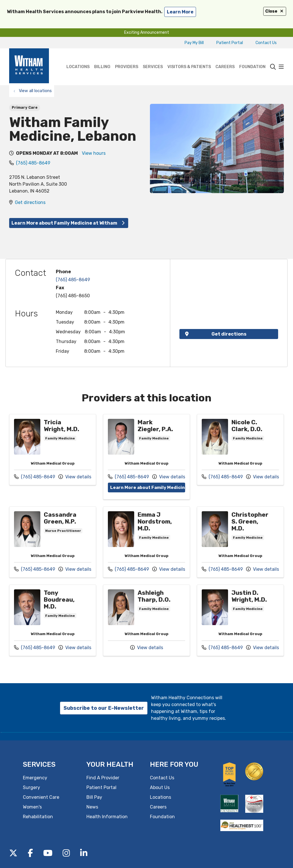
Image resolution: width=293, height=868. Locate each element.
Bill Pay (94, 797)
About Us (160, 787)
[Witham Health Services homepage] (29, 67)
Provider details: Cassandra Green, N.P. (53, 542)
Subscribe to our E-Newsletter (104, 708)
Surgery (31, 787)
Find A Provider (103, 777)
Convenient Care (41, 797)
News (92, 807)
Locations (78, 59)
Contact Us (266, 43)
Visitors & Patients (189, 59)
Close (275, 11)
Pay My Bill (194, 43)
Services (153, 59)
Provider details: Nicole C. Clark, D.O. (240, 450)
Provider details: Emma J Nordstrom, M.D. (146, 542)
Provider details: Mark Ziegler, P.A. (146, 457)
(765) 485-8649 (33, 163)
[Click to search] (273, 67)
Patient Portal (230, 43)
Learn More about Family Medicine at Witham (69, 223)
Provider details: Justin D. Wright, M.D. (240, 620)
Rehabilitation (38, 816)
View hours (94, 153)
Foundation (252, 59)
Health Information (107, 816)
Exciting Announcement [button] (147, 32)
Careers (225, 59)
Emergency (35, 777)
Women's (32, 807)
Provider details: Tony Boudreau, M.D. (53, 620)
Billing (102, 59)
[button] (281, 67)
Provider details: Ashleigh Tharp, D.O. (146, 620)
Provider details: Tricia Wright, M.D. (53, 450)
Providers (127, 59)
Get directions (30, 202)
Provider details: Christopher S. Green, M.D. (240, 542)
